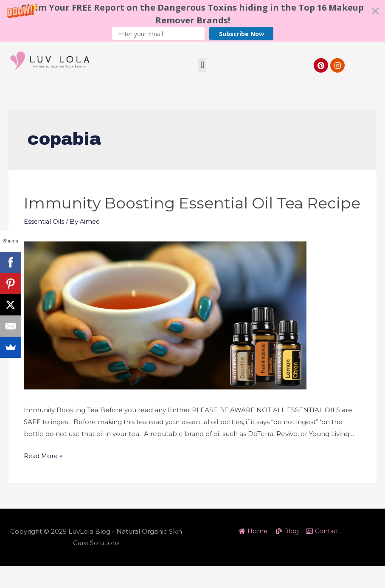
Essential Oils (44, 243)
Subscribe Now (242, 34)
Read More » (44, 477)
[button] (192, 21)
